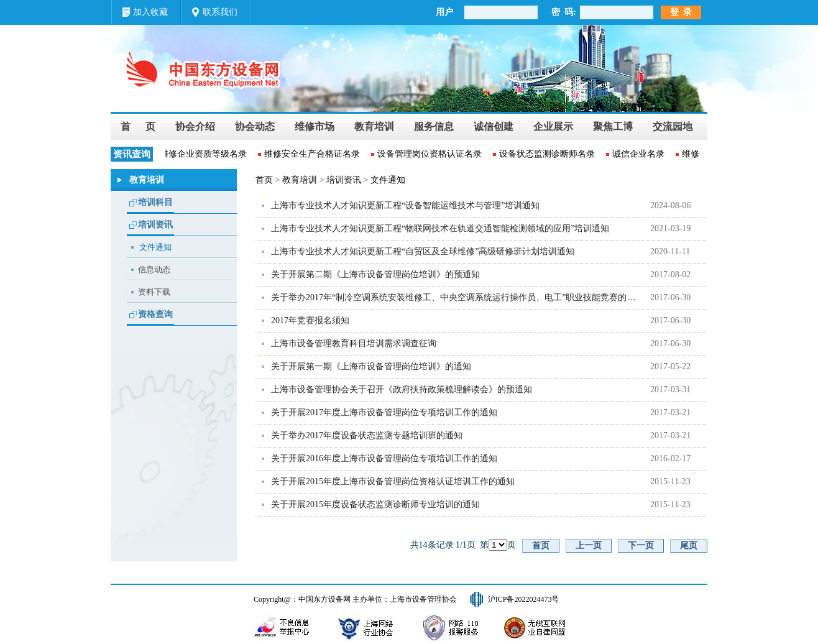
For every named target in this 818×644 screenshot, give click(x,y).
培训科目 (155, 202)
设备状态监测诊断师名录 (548, 154)
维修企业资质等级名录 (204, 154)
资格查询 (155, 314)
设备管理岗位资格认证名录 (430, 154)
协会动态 (255, 126)
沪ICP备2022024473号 (524, 599)
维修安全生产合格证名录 (313, 154)
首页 (264, 180)
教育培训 (374, 126)
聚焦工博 (613, 126)
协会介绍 (195, 126)
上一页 (589, 545)
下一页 (641, 545)
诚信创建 (494, 126)
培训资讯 (155, 225)
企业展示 (553, 126)
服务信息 (434, 126)
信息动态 (154, 269)
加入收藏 (150, 12)
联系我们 (220, 12)
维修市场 (315, 126)
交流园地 (673, 126)
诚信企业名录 (639, 154)
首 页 (138, 126)
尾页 (689, 545)
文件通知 (155, 247)
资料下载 (154, 292)
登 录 (681, 12)
